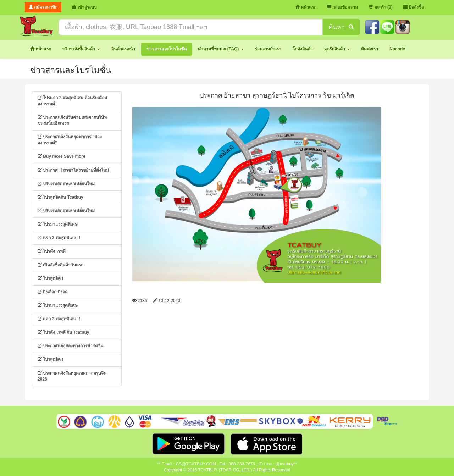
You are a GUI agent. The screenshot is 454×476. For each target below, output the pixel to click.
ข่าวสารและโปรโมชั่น (71, 70)
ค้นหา (341, 27)
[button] (81, 49)
